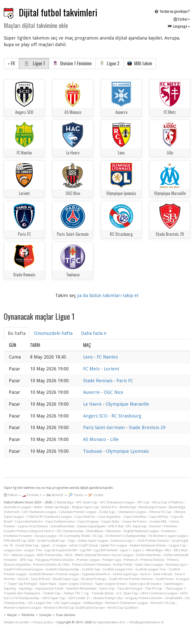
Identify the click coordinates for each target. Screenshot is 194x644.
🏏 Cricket (96, 495)
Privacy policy (43, 622)
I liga (71, 541)
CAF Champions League (39, 512)
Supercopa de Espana (145, 584)
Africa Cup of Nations (168, 502)
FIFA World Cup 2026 (19, 541)
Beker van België (57, 507)
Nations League (23, 555)
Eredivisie (168, 531)
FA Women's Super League (168, 536)
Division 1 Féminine (72, 63)
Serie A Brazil (163, 574)
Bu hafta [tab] (17, 333)
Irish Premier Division (153, 541)
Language (179, 26)
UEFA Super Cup (54, 598)
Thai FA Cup (153, 588)
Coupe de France (134, 521)
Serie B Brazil (40, 579)
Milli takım (140, 63)
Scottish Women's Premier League (54, 574)
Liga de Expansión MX (61, 550)
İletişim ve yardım (17, 622)
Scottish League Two (151, 569)
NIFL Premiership (50, 555)
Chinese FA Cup (160, 512)
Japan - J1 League (54, 545)
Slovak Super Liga (65, 579)
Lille (114, 439)
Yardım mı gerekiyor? (172, 11)
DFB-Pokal (116, 526)
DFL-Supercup (136, 526)
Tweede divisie (103, 593)
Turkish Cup (52, 593)
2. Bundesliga (64, 502)
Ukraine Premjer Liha (108, 598)
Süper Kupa (48, 584)
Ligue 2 (110, 63)
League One (13, 550)
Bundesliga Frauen (152, 507)
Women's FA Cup (163, 603)
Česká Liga (107, 512)
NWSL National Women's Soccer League (104, 555)
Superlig (10, 588)
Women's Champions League (126, 603)
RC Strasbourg (126, 416)
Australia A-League (18, 507)
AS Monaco (95, 439)
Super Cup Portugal (22, 584)
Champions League (132, 512)
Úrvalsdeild (174, 598)
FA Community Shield (75, 536)
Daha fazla (94, 333)
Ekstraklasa (95, 531)
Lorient (112, 369)
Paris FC (125, 381)
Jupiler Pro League (114, 545)
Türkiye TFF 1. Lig (76, 593)
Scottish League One (118, 569)
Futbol (182, 19)
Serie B (23, 579)
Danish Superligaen (91, 526)
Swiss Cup (107, 588)
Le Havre (93, 404)
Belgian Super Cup (85, 507)
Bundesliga (128, 507)
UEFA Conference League (159, 593)
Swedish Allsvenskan (81, 588)
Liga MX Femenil (106, 550)
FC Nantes (107, 357)
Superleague (173, 584)
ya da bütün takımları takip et (108, 295)
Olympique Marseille (127, 404)
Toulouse (93, 451)
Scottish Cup (91, 569)
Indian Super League (93, 541)
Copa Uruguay (88, 521)
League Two (33, 550)
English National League (141, 531)
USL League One (40, 603)
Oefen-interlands (148, 555)
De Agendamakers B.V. (109, 622)
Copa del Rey (158, 517)
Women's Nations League (22, 608)
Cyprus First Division (33, 526)
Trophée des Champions (22, 593)
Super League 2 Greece (76, 584)
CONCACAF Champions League (49, 517)
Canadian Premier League (78, 512)
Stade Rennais (98, 381)
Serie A (145, 574)
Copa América (85, 517)
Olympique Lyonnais (127, 451)
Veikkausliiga (93, 603)
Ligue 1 (34, 63)
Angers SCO (96, 416)
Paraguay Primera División (55, 560)
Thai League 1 (175, 588)
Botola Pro (109, 507)
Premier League (88, 560)
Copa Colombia (135, 517)
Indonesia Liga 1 (123, 541)
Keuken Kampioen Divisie (148, 545)
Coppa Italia (110, 521)
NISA (69, 555)
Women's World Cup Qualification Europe (74, 608)
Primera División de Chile (51, 565)
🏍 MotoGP (55, 495)
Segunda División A (96, 574)
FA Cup (98, 536)
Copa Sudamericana (60, 521)
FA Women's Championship (126, 536)
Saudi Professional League (23, 569)
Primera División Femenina (91, 565)
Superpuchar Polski (49, 588)
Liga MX (86, 550)
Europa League (46, 536)
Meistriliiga (154, 550)
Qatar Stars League (149, 565)
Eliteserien (113, 531)
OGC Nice (114, 392)
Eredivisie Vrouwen (18, 536)
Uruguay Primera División (144, 598)
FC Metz (92, 369)
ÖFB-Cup (26, 560)
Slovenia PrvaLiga (93, 579)
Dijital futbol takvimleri (58, 12)
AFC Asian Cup (87, 502)
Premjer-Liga (112, 560)
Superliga (26, 588)
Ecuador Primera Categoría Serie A (29, 531)
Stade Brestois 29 (147, 427)
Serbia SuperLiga (125, 574)
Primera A (131, 560)
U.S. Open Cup (127, 593)
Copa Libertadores (29, 521)
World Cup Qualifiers (123, 608)
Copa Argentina (109, 517)
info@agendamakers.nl (147, 622)
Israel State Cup (27, 545)
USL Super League (67, 603)
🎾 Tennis (76, 495)
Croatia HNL (158, 521)
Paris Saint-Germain (105, 427)
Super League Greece (111, 584)
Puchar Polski (123, 565)
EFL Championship (70, 531)
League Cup (177, 545)
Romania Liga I (177, 565)
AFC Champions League (117, 502)
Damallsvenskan (63, 526)
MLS (168, 550)
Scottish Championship (62, 569)
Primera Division (153, 560)
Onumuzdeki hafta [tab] (53, 333)
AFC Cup (143, 502)
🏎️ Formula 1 (32, 495)
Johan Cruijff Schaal (84, 545)
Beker (38, 507)
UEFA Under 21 (79, 598)
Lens (89, 357)
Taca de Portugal (130, 588)
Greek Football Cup (51, 541)
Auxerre (92, 392)
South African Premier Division (131, 579)
